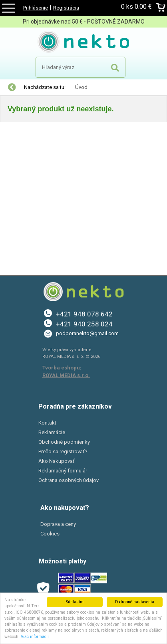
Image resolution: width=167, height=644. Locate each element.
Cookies (50, 534)
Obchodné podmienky (64, 442)
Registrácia (66, 8)
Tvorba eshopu (61, 368)
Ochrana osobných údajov (69, 480)
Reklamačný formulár (63, 471)
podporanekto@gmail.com (87, 333)
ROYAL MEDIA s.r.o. (66, 375)
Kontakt (47, 423)
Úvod (81, 87)
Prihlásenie (36, 8)
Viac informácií (35, 637)
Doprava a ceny (58, 524)
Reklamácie (52, 432)
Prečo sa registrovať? (63, 451)
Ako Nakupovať (57, 461)
